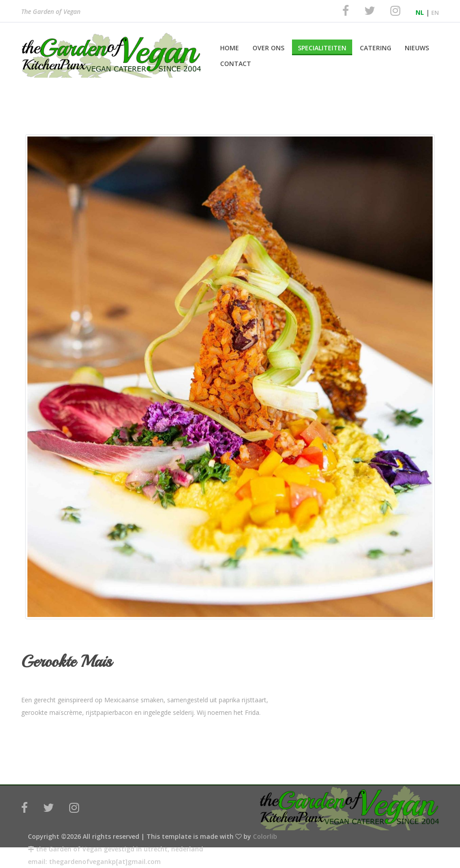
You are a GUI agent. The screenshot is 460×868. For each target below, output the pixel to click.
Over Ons (268, 48)
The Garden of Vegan (51, 12)
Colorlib (265, 836)
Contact (236, 64)
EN (435, 13)
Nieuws (417, 48)
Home (230, 48)
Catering (376, 48)
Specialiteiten (322, 48)
